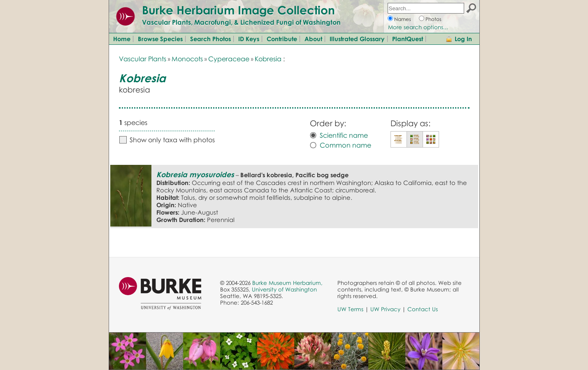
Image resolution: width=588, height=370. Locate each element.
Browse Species (160, 39)
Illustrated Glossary (357, 39)
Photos (433, 19)
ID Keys (249, 39)
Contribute (282, 39)
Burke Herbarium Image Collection (238, 10)
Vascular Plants (143, 59)
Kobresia (268, 59)
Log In (463, 39)
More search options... (418, 27)
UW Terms (350, 309)
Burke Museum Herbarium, (287, 283)
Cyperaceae (229, 59)
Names (403, 19)
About (313, 39)
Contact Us (423, 309)
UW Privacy (385, 309)
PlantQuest (408, 39)
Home (122, 39)
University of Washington (284, 289)
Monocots (187, 59)
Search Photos (210, 39)
